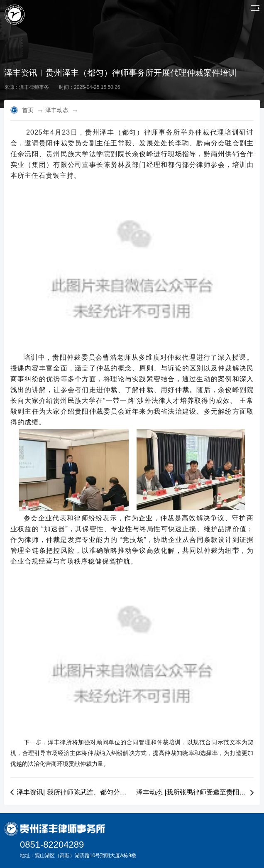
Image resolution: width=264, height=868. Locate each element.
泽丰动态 (57, 110)
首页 (28, 110)
